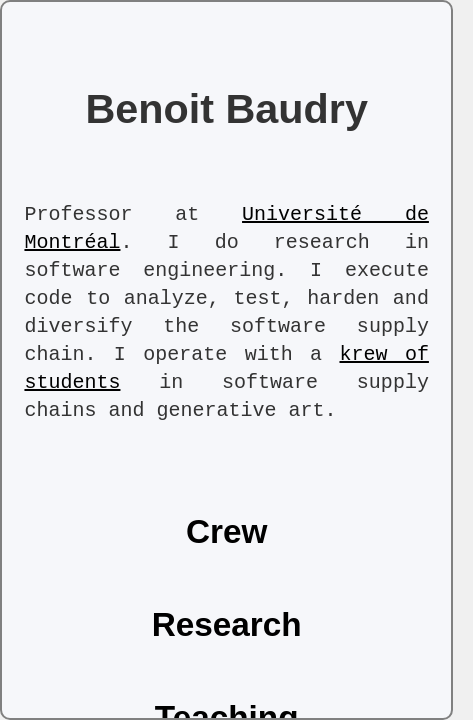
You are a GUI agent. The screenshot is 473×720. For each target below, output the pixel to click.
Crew (227, 531)
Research (227, 624)
